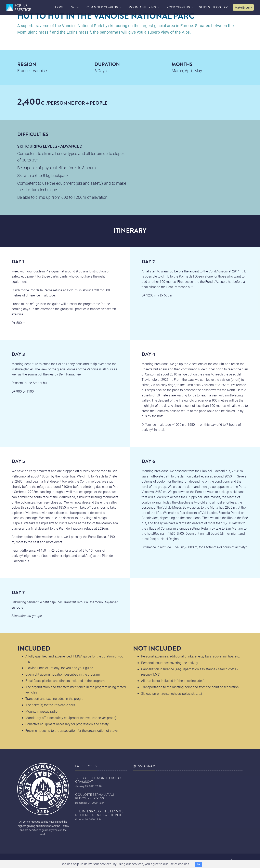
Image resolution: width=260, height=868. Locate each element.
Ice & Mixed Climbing (102, 7)
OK (199, 864)
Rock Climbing (178, 7)
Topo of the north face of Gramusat (99, 780)
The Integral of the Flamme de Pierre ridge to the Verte (100, 813)
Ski (73, 7)
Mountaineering (142, 7)
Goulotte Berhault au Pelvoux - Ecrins (95, 797)
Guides (204, 7)
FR (226, 7)
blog (217, 7)
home (60, 7)
